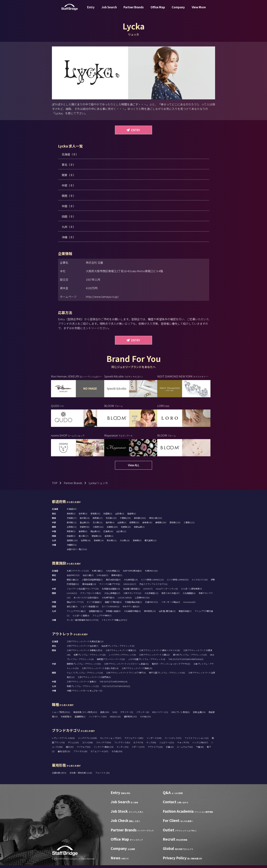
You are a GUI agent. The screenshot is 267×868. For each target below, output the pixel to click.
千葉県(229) (125, 521)
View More (199, 10)
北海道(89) (72, 512)
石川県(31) (98, 525)
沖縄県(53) (72, 548)
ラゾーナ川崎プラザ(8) (110, 587)
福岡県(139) (72, 543)
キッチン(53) (123, 750)
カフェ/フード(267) (99, 754)
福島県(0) (132, 516)
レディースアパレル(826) (63, 741)
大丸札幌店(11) (113, 573)
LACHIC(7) (148, 591)
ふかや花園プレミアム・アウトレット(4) (147, 662)
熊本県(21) (112, 543)
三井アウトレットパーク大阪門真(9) (94, 680)
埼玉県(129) (111, 521)
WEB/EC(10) (115, 719)
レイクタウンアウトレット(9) (122, 657)
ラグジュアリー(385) (134, 741)
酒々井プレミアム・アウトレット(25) (190, 657)
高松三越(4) (72, 609)
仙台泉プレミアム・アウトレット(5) (118, 649)
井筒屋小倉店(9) (113, 614)
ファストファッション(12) (197, 741)
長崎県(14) (99, 543)
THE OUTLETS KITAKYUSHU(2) (116, 689)
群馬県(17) (98, 521)
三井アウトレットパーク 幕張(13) (121, 653)
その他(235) (145, 719)
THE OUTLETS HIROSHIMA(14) (113, 684)
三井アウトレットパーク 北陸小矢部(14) (100, 671)
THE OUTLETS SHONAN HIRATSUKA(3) (186, 662)
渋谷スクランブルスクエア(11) (153, 587)
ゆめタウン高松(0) (131, 609)
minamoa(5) (189, 605)
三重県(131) (189, 525)
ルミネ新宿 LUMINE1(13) (152, 582)
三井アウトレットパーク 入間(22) (154, 657)
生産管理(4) (66, 719)
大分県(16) (125, 543)
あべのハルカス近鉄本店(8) (86, 600)
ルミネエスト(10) (200, 582)
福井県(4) (110, 525)
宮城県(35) (95, 516)
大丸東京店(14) (131, 582)
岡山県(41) (95, 534)
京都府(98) (85, 530)
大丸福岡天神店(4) (132, 614)
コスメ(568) (87, 745)
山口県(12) (121, 534)
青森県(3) (71, 516)
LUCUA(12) (72, 596)
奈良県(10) (126, 530)
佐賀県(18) (86, 543)
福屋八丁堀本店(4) (113, 605)
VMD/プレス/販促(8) (180, 715)
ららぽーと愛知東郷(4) (191, 591)
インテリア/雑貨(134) (104, 750)
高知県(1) (109, 539)
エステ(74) (138, 745)
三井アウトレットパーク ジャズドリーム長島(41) (126, 666)
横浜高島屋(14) (89, 587)
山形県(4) (120, 516)
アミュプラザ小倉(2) (76, 614)
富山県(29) (85, 525)
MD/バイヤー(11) (160, 715)
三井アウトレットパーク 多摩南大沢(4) (85, 653)
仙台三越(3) (88, 578)
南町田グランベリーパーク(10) (111, 662)
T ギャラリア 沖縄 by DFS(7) (114, 623)
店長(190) (105, 715)
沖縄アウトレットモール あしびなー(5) (85, 693)
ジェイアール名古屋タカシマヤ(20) (83, 591)
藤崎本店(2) (117, 578)
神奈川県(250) (156, 521)
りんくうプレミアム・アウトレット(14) (85, 675)
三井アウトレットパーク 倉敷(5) (81, 684)
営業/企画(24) (199, 715)
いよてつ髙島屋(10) (90, 609)
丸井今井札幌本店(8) (132, 573)
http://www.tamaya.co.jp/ (102, 297)
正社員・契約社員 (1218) (81, 775)
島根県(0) (83, 534)
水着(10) (170, 750)
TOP (55, 486)
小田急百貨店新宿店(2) (92, 582)
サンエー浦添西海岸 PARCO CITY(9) (83, 623)
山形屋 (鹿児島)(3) (167, 614)
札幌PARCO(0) (151, 573)
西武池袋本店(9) (113, 582)
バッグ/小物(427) (200, 745)
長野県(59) (134, 525)
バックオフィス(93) (98, 719)
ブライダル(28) (80, 754)
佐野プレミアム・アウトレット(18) (90, 657)
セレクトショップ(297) (111, 741)
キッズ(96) (151, 745)
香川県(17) (84, 539)
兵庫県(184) (112, 530)
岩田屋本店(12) (96, 614)
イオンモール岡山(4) (171, 605)
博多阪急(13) (150, 614)
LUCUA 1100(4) (125, 600)
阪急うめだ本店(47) (170, 596)
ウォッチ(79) (183, 745)
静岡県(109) (161, 525)
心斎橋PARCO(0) (142, 600)
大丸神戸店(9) (108, 600)
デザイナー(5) (127, 715)
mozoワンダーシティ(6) (167, 591)
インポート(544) (154, 741)
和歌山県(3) (139, 530)
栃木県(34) (85, 521)
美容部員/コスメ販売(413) (85, 715)
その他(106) (117, 754)
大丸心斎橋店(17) (112, 596)
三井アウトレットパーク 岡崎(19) (137, 671)
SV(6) (115, 715)
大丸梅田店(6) (189, 596)
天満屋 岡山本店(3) (133, 605)
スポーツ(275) (138, 750)
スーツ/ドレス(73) (173, 741)
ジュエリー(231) (167, 745)
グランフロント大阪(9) (91, 596)
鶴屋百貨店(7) (185, 614)
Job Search (109, 10)
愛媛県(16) (97, 539)
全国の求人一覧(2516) (77, 552)
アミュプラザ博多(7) (102, 618)
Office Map (158, 10)
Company (178, 10)
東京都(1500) (140, 521)
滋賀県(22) (72, 530)
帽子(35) (70, 750)
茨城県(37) (72, 521)
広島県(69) (108, 534)
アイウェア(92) (84, 750)
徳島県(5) (71, 539)
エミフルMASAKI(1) (111, 609)
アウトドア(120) (155, 750)
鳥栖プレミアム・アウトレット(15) (83, 689)
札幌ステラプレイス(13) (78, 573)
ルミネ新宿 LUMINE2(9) (178, 582)
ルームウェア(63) (185, 750)
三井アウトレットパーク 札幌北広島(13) (85, 644)
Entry (91, 10)
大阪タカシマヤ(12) (132, 596)
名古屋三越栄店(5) (132, 591)
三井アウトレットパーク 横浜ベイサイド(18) (160, 653)
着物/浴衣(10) (64, 754)
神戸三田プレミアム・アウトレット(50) (167, 675)
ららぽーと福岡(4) (81, 618)
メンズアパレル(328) (87, 741)
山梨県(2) (122, 525)
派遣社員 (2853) (59, 775)
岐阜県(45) (147, 525)
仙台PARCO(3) (73, 578)
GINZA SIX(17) (130, 587)
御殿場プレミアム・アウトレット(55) (84, 666)
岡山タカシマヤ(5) (75, 605)
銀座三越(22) (73, 582)
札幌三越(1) (97, 573)
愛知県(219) (175, 525)
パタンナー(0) (143, 715)
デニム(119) (73, 745)
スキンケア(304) (104, 745)
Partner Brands (134, 10)
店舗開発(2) (80, 719)
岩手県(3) (83, 516)
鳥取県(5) (71, 534)
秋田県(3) (108, 516)
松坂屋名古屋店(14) (111, 591)
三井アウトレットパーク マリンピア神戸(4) (126, 675)
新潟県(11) (72, 525)
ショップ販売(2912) (61, 715)
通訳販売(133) (130, 719)
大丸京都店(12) (151, 596)
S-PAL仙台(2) (102, 578)
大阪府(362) (98, 530)
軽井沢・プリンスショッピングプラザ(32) (171, 666)
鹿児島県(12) (151, 543)
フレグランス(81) (122, 745)
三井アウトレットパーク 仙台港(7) (83, 649)
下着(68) (200, 750)
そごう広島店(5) (94, 605)
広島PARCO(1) (152, 605)
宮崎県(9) (137, 543)
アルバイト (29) (102, 775)
